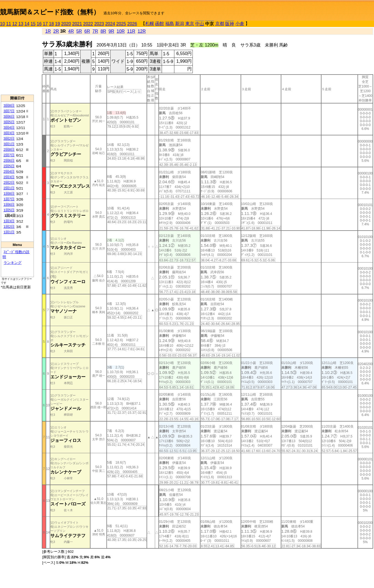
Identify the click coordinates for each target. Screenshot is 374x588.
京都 (220, 24)
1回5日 (9, 210)
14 (27, 24)
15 (33, 24)
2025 (121, 24)
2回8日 (9, 150)
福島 (170, 24)
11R (131, 31)
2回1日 (9, 188)
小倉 (240, 24)
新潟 (180, 24)
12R (142, 31)
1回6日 (9, 205)
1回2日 (9, 227)
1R (48, 31)
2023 (99, 24)
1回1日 (9, 232)
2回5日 (9, 166)
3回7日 (9, 111)
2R (56, 31)
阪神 (230, 24)
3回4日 (9, 128)
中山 (200, 24)
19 (57, 24)
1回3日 (9, 221)
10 (2, 24)
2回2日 (9, 183)
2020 (66, 24)
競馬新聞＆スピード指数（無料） (50, 12)
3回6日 (9, 117)
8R (103, 31)
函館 (159, 24)
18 (51, 24)
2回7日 (9, 155)
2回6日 (9, 161)
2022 (88, 24)
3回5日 (9, 122)
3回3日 (9, 133)
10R (121, 31)
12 (15, 24)
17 (45, 24)
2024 (110, 24)
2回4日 (9, 172)
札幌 (150, 24)
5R (79, 31)
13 (21, 24)
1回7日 (9, 199)
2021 (77, 24)
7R (95, 31)
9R (111, 31)
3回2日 (9, 139)
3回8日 (9, 106)
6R (87, 31)
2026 (132, 24)
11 (9, 24)
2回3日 (9, 177)
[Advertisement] (17, 61)
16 (39, 24)
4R (71, 31)
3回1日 (9, 144)
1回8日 (9, 194)
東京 (190, 24)
